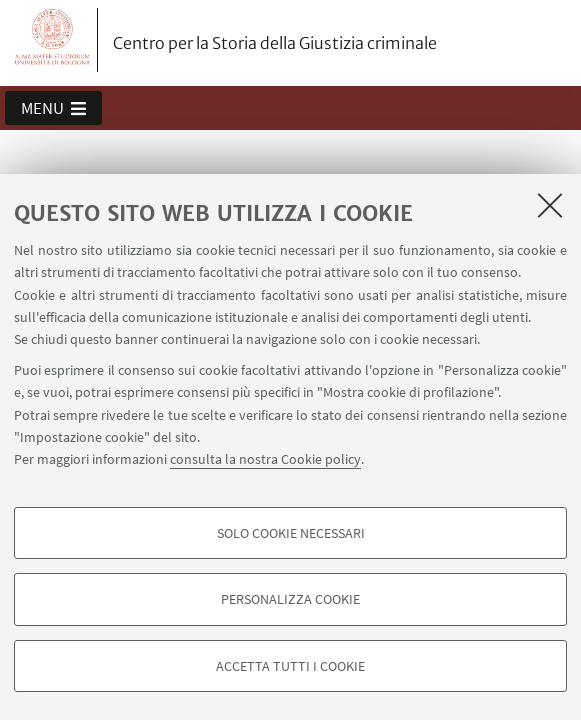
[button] (53, 108)
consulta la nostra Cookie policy (265, 459)
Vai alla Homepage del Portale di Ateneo (53, 40)
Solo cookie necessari (291, 533)
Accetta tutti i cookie (290, 666)
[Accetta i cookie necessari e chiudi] (550, 205)
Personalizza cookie (290, 599)
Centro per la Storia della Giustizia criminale (275, 43)
